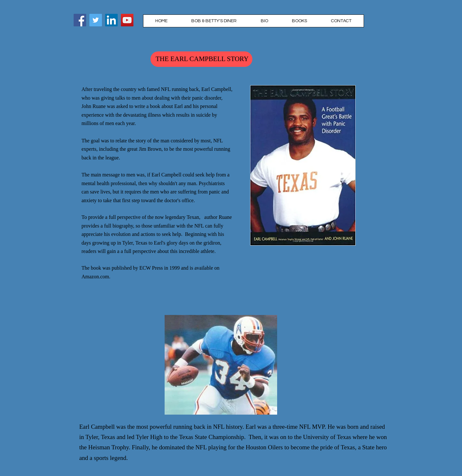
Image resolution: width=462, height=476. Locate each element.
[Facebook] (80, 20)
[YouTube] (127, 20)
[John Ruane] (96, 20)
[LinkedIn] (111, 20)
